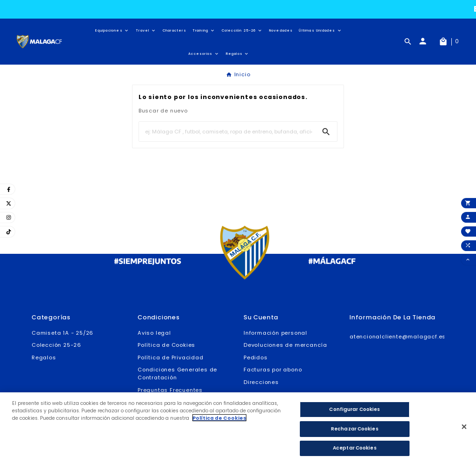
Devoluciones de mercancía (285, 345)
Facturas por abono (273, 370)
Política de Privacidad (171, 357)
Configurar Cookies (354, 413)
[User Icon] (426, 42)
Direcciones (261, 382)
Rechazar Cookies (355, 432)
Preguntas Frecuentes (170, 390)
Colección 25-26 (56, 345)
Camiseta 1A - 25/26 (63, 333)
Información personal (275, 333)
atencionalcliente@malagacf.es (398, 337)
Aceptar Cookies (355, 451)
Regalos (44, 357)
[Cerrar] (464, 430)
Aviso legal (154, 333)
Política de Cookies (166, 345)
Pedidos (256, 357)
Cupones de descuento (278, 395)
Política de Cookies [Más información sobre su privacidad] (219, 421)
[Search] (326, 132)
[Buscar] (227, 132)
